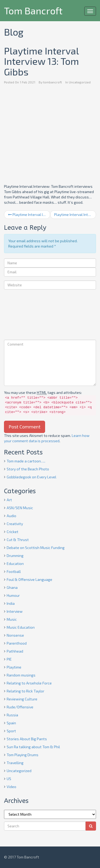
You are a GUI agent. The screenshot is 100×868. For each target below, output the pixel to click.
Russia (12, 715)
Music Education (21, 627)
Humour (13, 595)
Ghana (12, 587)
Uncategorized (80, 82)
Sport (11, 731)
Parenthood (17, 643)
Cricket (13, 532)
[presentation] (26, 315)
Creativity (15, 524)
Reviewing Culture (22, 699)
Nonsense (15, 635)
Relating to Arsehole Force (29, 683)
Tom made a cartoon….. (26, 461)
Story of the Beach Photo (28, 469)
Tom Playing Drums (23, 755)
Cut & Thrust (18, 540)
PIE (9, 659)
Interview (15, 611)
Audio (11, 516)
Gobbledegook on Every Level (31, 477)
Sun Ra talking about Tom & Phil (33, 747)
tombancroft (53, 82)
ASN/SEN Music (20, 508)
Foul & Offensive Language (29, 579)
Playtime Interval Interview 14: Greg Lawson (75, 214)
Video (11, 787)
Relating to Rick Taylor (25, 691)
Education (15, 563)
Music (12, 619)
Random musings (21, 675)
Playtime (14, 667)
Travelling (15, 763)
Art (9, 500)
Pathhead (15, 651)
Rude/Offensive (20, 707)
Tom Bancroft (33, 10)
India (11, 603)
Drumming (15, 556)
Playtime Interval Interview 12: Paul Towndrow (29, 214)
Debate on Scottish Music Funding (36, 548)
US (9, 779)
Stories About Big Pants (27, 739)
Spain (11, 723)
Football (14, 571)
